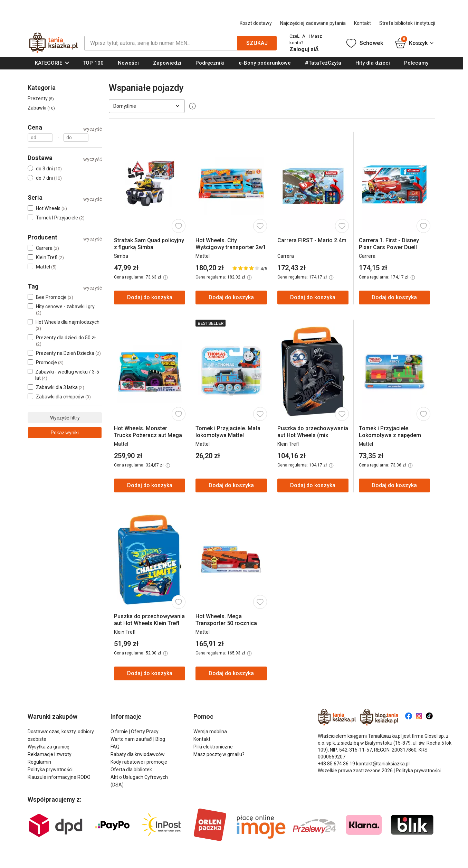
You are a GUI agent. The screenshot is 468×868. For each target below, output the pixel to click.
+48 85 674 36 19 (336, 764)
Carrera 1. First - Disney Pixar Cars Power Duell (389, 244)
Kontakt (362, 23)
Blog (160, 739)
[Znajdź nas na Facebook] (409, 716)
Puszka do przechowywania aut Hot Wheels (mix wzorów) (313, 435)
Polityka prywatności (50, 770)
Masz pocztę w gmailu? (219, 754)
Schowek (364, 43)
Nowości (128, 63)
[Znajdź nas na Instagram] (419, 716)
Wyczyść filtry (65, 418)
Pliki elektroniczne (213, 747)
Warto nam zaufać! (131, 739)
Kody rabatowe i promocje (139, 762)
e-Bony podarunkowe (265, 63)
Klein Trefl (288, 444)
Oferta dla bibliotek (131, 770)
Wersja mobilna (210, 732)
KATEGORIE (49, 63)
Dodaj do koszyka (150, 297)
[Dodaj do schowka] (179, 226)
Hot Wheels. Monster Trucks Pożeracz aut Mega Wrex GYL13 (148, 435)
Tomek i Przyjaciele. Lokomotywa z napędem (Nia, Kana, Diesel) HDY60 (391, 439)
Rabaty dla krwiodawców (138, 754)
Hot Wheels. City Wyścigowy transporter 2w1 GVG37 (231, 247)
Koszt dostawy (256, 23)
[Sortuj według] (147, 106)
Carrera (286, 256)
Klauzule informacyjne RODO (59, 777)
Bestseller (211, 323)
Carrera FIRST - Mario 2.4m (312, 240)
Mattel (203, 256)
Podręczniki (210, 63)
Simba (121, 256)
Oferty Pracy (145, 732)
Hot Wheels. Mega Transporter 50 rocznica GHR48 (226, 623)
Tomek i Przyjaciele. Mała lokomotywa (228, 432)
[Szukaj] (161, 43)
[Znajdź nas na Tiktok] (429, 716)
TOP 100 (93, 63)
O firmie (119, 732)
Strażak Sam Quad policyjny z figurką (149, 244)
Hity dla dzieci (373, 63)
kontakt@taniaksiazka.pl (383, 764)
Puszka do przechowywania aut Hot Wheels (149, 620)
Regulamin (39, 762)
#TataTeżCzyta (323, 63)
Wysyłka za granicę (48, 747)
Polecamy (416, 63)
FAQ (115, 747)
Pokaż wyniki (65, 433)
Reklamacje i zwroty (50, 754)
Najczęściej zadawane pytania (313, 23)
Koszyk (414, 43)
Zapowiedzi (167, 63)
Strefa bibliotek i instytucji (407, 23)
